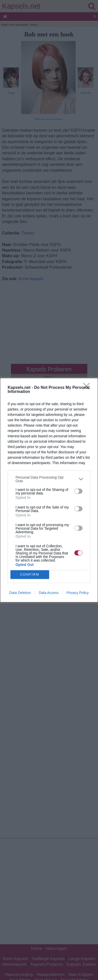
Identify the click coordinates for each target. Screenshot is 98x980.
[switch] (78, 491)
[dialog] (49, 490)
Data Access (49, 593)
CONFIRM (30, 574)
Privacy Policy (78, 593)
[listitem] (49, 479)
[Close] (88, 388)
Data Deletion (20, 593)
